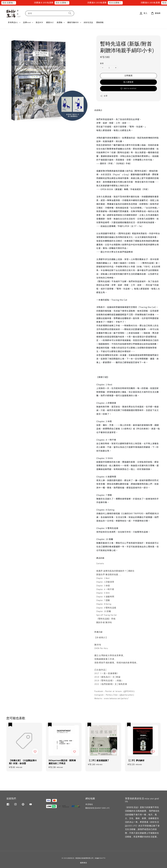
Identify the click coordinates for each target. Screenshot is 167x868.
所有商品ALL (13, 22)
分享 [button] (104, 96)
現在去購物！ (14, 3)
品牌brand (27, 22)
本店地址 (89, 804)
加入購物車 (128, 82)
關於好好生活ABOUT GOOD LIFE (98, 808)
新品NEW (39, 22)
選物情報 (100, 22)
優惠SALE (50, 22)
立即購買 (128, 76)
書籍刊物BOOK (73, 22)
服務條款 (84, 863)
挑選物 (60, 22)
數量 (102, 63)
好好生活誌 (88, 22)
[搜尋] (70, 13)
